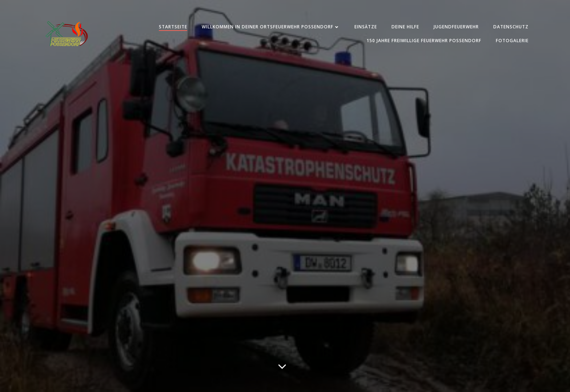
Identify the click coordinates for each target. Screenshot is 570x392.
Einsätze (366, 27)
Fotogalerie (512, 41)
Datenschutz (511, 27)
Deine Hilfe (405, 27)
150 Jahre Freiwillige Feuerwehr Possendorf (424, 41)
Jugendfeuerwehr (456, 27)
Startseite (173, 27)
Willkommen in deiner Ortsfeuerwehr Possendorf (271, 27)
